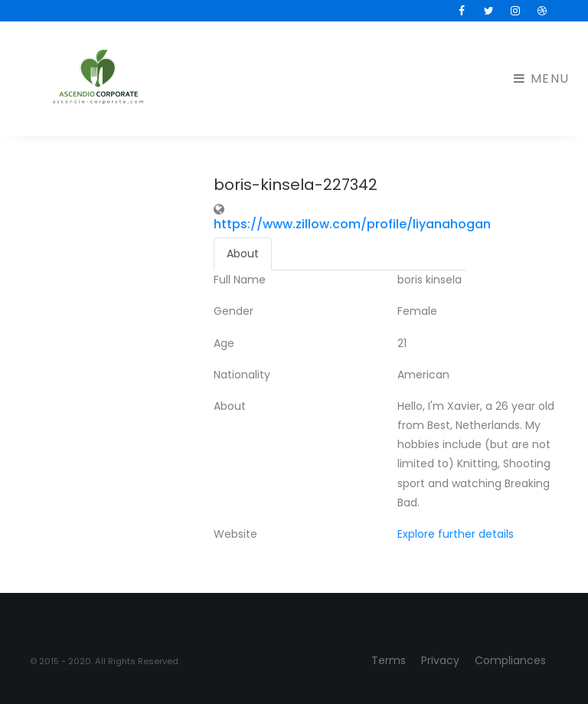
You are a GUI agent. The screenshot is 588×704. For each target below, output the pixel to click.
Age (224, 343)
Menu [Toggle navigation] (542, 79)
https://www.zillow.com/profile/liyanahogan (352, 224)
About (230, 406)
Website (235, 534)
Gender (234, 311)
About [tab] (243, 254)
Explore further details (456, 534)
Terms (389, 660)
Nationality (242, 375)
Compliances (510, 660)
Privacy (440, 660)
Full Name (240, 280)
